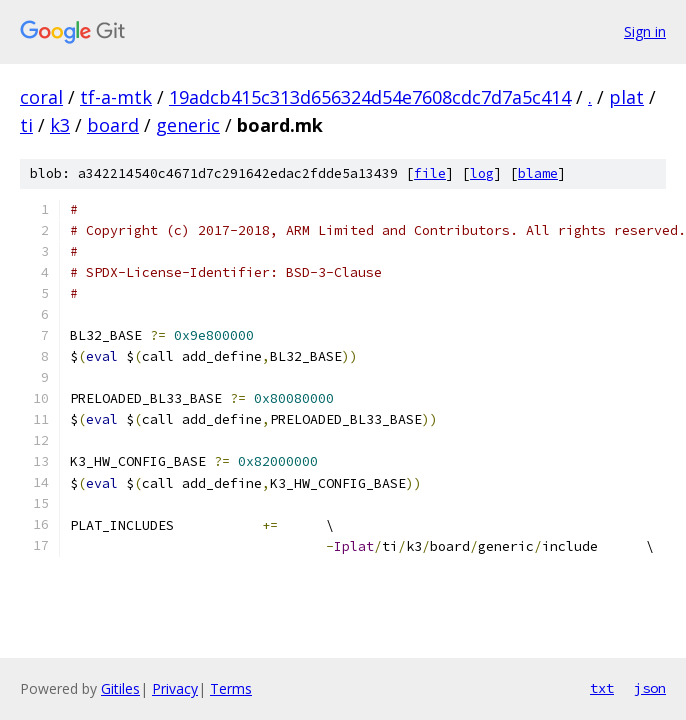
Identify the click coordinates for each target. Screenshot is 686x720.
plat (626, 97)
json (650, 688)
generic (188, 125)
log (482, 173)
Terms (231, 688)
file (430, 173)
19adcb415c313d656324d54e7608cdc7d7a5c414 (370, 97)
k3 (60, 125)
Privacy (175, 688)
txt (602, 688)
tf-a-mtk (116, 97)
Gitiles (120, 688)
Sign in (645, 31)
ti (26, 125)
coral (41, 97)
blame (538, 173)
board (113, 125)
